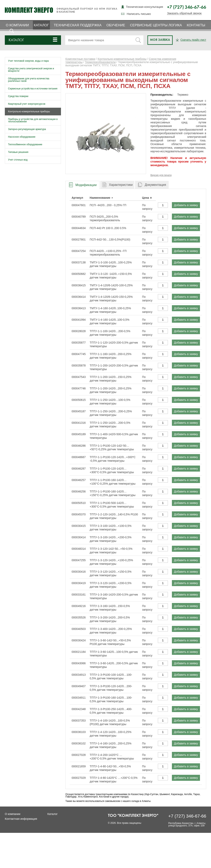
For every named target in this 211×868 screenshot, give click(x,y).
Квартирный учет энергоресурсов (27, 104)
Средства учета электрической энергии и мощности (31, 70)
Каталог (41, 25)
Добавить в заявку (186, 205)
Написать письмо (139, 14)
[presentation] (82, 185)
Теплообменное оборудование (25, 144)
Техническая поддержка (78, 25)
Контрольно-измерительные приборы (29, 112)
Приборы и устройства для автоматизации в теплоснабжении (33, 120)
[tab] (82, 185)
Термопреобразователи (100, 62)
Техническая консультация (145, 7)
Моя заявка (160, 40)
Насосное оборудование (22, 137)
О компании (17, 25)
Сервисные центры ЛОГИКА (156, 25)
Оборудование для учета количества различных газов (29, 80)
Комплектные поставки (80, 59)
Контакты (196, 25)
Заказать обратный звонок (184, 13)
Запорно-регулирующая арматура (27, 129)
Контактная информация (21, 819)
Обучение (116, 25)
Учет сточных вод (18, 160)
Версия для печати (161, 175)
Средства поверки (18, 96)
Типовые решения (18, 152)
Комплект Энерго (29, 10)
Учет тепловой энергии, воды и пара (28, 61)
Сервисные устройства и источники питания (33, 89)
